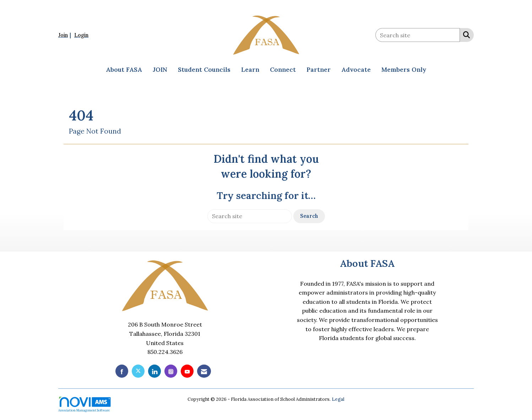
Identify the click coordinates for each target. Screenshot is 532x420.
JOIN (160, 70)
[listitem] (66, 35)
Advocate (356, 70)
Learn (250, 70)
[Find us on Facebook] (122, 371)
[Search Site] (465, 34)
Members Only (404, 70)
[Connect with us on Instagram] (171, 371)
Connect (283, 70)
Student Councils (204, 70)
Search (309, 216)
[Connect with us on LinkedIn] (154, 371)
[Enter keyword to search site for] (418, 35)
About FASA (124, 70)
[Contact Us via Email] (204, 371)
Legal (338, 399)
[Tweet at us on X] (138, 371)
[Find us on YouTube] (187, 371)
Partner (319, 70)
